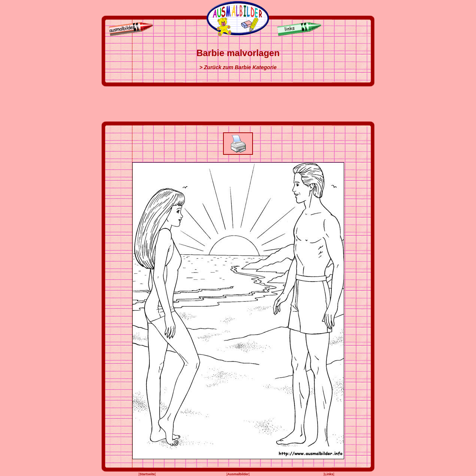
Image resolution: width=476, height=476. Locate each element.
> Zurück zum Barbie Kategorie (238, 67)
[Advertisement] (238, 104)
